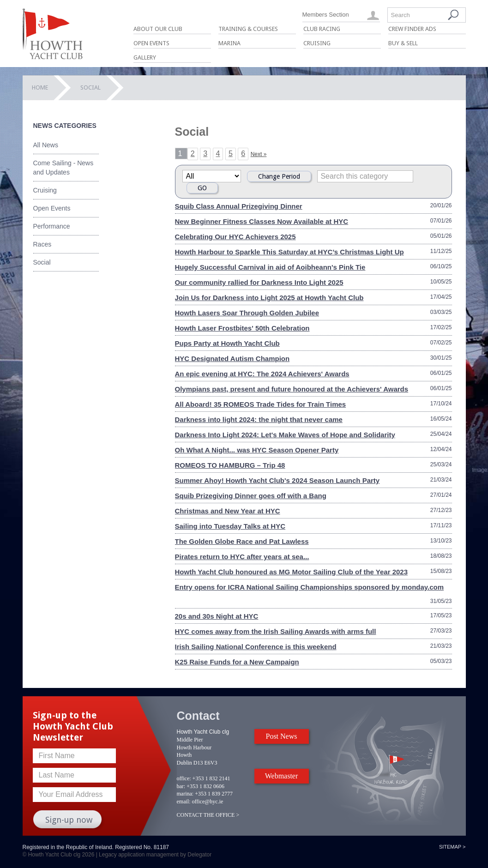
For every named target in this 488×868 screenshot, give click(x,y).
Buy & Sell (403, 43)
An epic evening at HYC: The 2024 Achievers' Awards (262, 374)
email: (184, 802)
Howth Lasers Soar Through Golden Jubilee (247, 313)
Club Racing (322, 29)
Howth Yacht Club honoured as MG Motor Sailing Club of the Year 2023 (292, 572)
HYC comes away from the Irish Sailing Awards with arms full (276, 631)
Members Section (326, 15)
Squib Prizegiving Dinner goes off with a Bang (251, 496)
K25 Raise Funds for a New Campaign (237, 662)
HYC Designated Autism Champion (232, 359)
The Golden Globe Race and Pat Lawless (242, 541)
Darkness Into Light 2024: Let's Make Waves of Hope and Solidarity (285, 435)
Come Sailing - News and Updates (63, 168)
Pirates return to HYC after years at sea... (242, 557)
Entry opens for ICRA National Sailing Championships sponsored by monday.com (310, 587)
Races (42, 244)
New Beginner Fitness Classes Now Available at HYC (262, 221)
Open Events (151, 43)
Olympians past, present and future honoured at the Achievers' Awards (292, 389)
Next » (259, 154)
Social (42, 262)
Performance (52, 226)
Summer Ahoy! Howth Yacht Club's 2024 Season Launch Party (277, 480)
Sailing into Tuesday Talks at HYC (230, 526)
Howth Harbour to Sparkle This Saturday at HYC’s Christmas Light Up (289, 252)
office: (184, 778)
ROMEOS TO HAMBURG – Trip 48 (230, 465)
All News (46, 145)
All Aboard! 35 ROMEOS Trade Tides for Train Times (261, 404)
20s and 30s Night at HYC (217, 616)
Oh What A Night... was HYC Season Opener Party (257, 450)
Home (40, 87)
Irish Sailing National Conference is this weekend (256, 647)
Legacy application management (139, 855)
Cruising (317, 43)
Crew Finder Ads (412, 29)
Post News (281, 736)
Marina (229, 43)
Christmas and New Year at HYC (228, 511)
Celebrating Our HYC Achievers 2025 (235, 237)
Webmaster (282, 776)
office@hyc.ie (208, 802)
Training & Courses (248, 29)
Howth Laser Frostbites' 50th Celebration (242, 328)
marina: (185, 794)
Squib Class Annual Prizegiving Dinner (239, 206)
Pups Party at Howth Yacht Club (227, 343)
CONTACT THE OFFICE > (208, 815)
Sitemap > (452, 847)
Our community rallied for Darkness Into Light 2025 (259, 282)
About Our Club (158, 29)
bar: (181, 786)
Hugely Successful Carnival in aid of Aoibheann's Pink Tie (270, 267)
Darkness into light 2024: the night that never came (259, 419)
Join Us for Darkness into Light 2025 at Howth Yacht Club (269, 298)
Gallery (145, 57)
